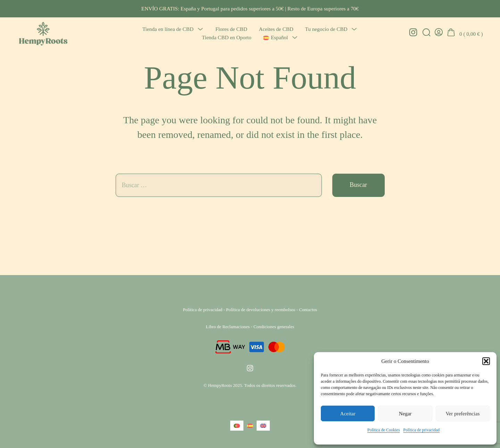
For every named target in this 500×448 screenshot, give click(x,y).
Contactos (308, 310)
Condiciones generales (274, 327)
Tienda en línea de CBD (168, 29)
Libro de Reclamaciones (228, 327)
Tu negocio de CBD (326, 29)
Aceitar (348, 414)
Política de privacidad (421, 430)
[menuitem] (275, 38)
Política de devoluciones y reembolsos (261, 310)
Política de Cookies (384, 430)
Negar (405, 414)
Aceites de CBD (276, 29)
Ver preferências (462, 414)
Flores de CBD (231, 29)
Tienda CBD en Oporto (227, 37)
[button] (486, 361)
